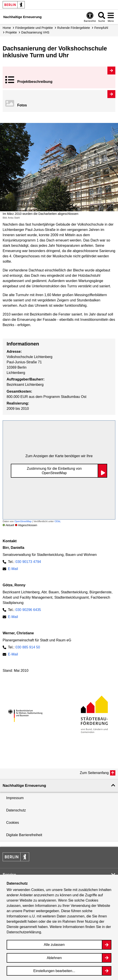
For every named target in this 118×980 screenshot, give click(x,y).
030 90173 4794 (28, 562)
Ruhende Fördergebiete (74, 28)
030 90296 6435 (28, 610)
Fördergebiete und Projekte (34, 28)
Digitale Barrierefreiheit (24, 835)
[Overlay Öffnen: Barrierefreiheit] (90, 17)
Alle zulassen (54, 945)
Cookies (13, 823)
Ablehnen (54, 958)
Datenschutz (16, 810)
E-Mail (13, 569)
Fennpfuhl (101, 28)
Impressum (15, 798)
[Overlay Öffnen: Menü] (111, 17)
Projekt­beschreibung (35, 82)
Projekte (11, 32)
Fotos (22, 105)
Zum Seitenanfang (94, 773)
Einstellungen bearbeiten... (54, 971)
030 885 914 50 (28, 647)
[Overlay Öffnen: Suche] (102, 17)
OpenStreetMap (23, 521)
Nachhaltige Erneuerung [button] (24, 786)
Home (7, 28)
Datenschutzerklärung (24, 932)
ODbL (58, 521)
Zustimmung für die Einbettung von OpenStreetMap (54, 471)
